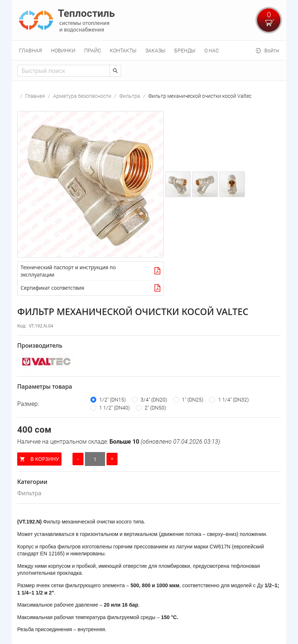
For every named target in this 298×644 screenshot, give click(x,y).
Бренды (185, 51)
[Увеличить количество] (112, 459)
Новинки (63, 51)
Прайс (93, 51)
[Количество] (95, 459)
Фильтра (130, 96)
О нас (212, 51)
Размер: (28, 404)
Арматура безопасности (82, 96)
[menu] (149, 50)
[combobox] (64, 71)
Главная (31, 51)
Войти (272, 51)
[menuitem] (31, 51)
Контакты (123, 51)
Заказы (155, 51)
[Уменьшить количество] (78, 459)
